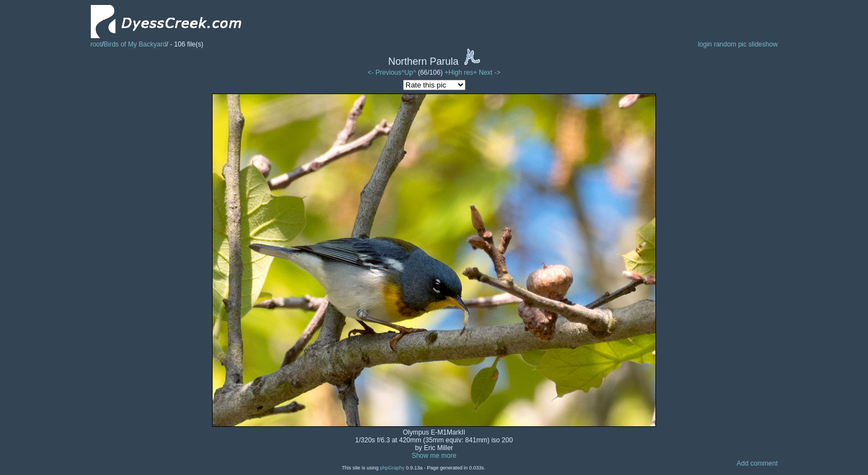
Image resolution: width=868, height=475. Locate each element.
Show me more (434, 456)
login (705, 44)
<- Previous (384, 73)
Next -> (490, 73)
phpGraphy (392, 468)
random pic (730, 44)
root (96, 44)
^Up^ (409, 73)
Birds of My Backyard (135, 44)
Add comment (757, 463)
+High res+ (462, 73)
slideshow (763, 44)
